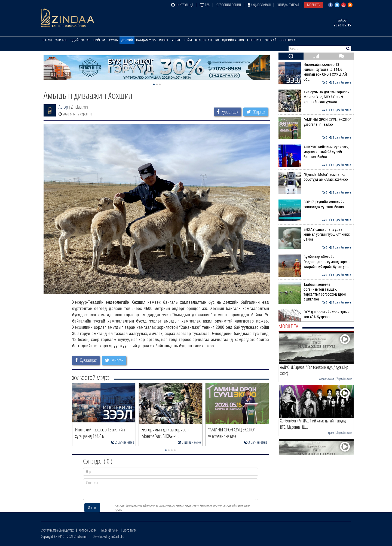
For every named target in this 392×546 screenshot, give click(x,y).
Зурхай (271, 40)
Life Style (255, 40)
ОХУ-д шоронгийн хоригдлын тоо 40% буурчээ (315, 314)
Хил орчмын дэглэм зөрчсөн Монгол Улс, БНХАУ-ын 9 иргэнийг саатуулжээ (315, 97)
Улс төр (61, 40)
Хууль (113, 40)
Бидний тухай (110, 530)
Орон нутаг (288, 40)
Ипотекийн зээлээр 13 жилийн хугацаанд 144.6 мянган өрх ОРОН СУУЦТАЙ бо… (315, 72)
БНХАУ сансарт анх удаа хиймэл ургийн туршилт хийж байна (315, 234)
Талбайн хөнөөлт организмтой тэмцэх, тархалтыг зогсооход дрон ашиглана (315, 292)
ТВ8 (205, 5)
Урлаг (176, 40)
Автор (63, 107)
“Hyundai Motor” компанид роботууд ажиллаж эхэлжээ (315, 177)
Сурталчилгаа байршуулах (57, 530)
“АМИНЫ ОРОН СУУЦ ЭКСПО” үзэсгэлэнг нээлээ (315, 122)
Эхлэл (47, 40)
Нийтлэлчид (182, 5)
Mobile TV (314, 5)
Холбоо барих (88, 530)
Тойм (188, 40)
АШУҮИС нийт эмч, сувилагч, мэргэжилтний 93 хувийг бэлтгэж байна (315, 152)
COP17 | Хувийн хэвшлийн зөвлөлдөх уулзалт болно (315, 204)
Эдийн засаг (80, 40)
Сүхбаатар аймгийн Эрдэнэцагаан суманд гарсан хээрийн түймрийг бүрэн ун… (315, 262)
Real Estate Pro (207, 40)
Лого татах (130, 530)
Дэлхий (127, 40)
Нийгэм (99, 40)
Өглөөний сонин (229, 5)
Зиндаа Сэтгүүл (288, 5)
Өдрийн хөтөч (233, 40)
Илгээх (92, 507)
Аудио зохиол (259, 5)
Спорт (164, 40)
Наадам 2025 (146, 40)
